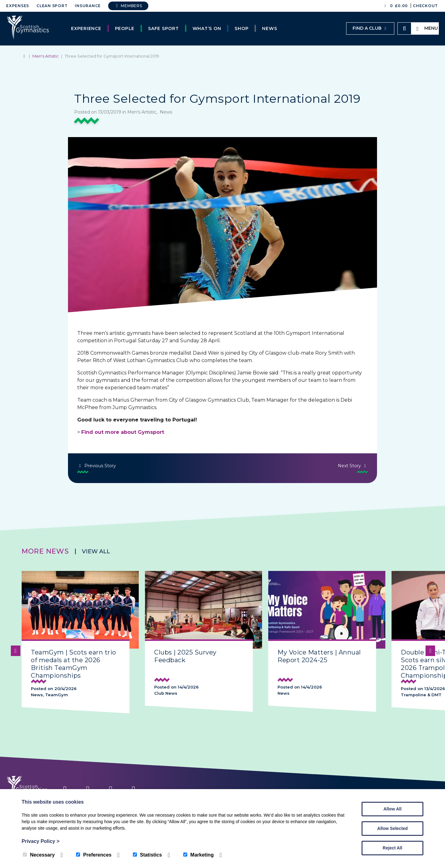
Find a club (370, 28)
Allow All (393, 809)
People (125, 28)
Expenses (18, 6)
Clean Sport (52, 6)
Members (128, 6)
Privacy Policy (40, 841)
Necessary (39, 855)
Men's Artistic (46, 56)
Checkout (425, 6)
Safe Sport (163, 28)
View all (96, 551)
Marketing (199, 855)
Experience (86, 28)
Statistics (147, 855)
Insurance (88, 6)
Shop (242, 28)
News (269, 28)
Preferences (94, 855)
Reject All (392, 848)
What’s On (207, 28)
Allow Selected (393, 828)
